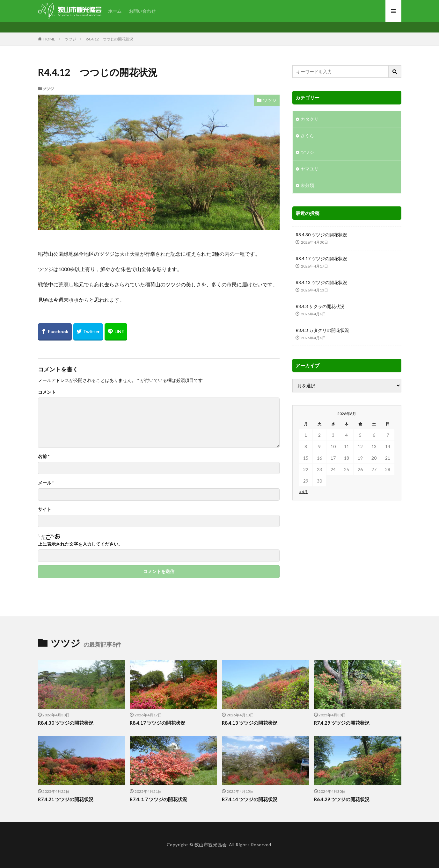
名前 (44, 456)
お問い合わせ (142, 11)
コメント (47, 392)
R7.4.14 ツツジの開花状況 (250, 799)
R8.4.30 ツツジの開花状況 (321, 235)
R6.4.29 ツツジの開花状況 (342, 799)
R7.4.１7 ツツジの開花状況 (158, 799)
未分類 (307, 185)
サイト (45, 509)
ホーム (115, 11)
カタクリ (310, 119)
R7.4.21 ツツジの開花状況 (66, 799)
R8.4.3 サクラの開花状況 (320, 306)
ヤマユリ (310, 169)
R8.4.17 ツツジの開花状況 (321, 258)
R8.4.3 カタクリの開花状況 (322, 330)
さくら (307, 136)
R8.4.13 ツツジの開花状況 (321, 282)
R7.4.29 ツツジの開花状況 (342, 723)
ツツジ (70, 39)
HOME (49, 39)
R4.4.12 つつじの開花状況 (110, 39)
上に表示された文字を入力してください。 (80, 544)
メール (46, 483)
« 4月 (303, 492)
